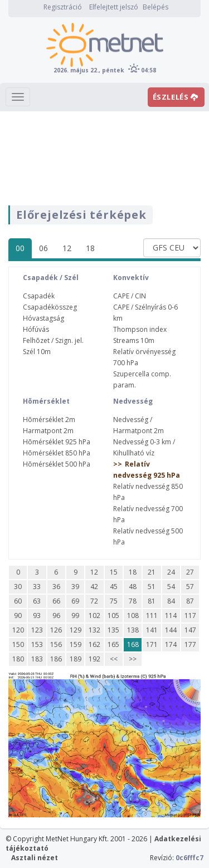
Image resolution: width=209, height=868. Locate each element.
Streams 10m (134, 340)
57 (190, 587)
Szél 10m (37, 352)
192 (94, 659)
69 (75, 601)
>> (133, 659)
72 (94, 601)
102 (94, 616)
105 (113, 616)
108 (133, 616)
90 (18, 616)
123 (37, 630)
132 (94, 630)
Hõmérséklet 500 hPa (57, 464)
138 (133, 630)
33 (37, 587)
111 (152, 616)
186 (56, 659)
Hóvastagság (43, 318)
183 (37, 659)
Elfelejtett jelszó (114, 7)
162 (94, 644)
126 (56, 630)
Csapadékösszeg (50, 307)
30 (18, 587)
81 (152, 601)
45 (114, 587)
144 (171, 630)
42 (94, 587)
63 (37, 601)
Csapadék (39, 296)
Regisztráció (63, 7)
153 (37, 644)
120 (18, 630)
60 (18, 601)
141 (152, 630)
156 (56, 644)
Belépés (155, 7)
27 (190, 572)
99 (75, 616)
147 (190, 630)
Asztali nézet (35, 858)
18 (90, 248)
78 (133, 601)
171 (152, 644)
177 (190, 644)
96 (56, 616)
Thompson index (140, 329)
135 (113, 630)
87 (190, 601)
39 (75, 587)
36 (56, 587)
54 (171, 587)
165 (113, 644)
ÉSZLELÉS (176, 97)
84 (171, 601)
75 (114, 601)
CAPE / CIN (130, 296)
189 (76, 659)
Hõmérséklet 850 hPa (57, 453)
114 (171, 616)
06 (43, 248)
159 (76, 644)
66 (56, 601)
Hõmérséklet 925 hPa (57, 442)
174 (171, 644)
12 (67, 248)
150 (18, 644)
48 (133, 587)
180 (18, 659)
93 (37, 616)
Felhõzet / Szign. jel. (53, 340)
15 (114, 572)
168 (133, 644)
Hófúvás (36, 329)
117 (190, 616)
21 (152, 572)
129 (76, 630)
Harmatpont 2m (48, 431)
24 (171, 572)
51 (152, 587)
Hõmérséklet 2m (49, 420)
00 (20, 248)
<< (114, 659)
